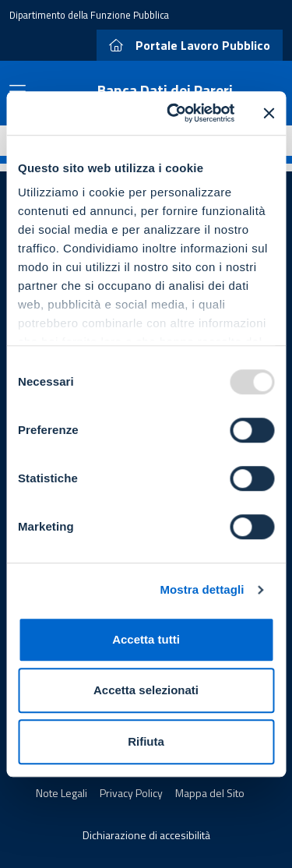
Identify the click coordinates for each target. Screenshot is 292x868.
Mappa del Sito (210, 793)
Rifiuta (146, 741)
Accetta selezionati (146, 690)
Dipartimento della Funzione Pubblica (89, 15)
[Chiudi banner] (269, 113)
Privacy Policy (131, 793)
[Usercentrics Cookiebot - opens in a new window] (174, 113)
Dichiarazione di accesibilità (146, 835)
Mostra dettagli (202, 589)
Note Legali (62, 793)
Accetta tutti (146, 639)
